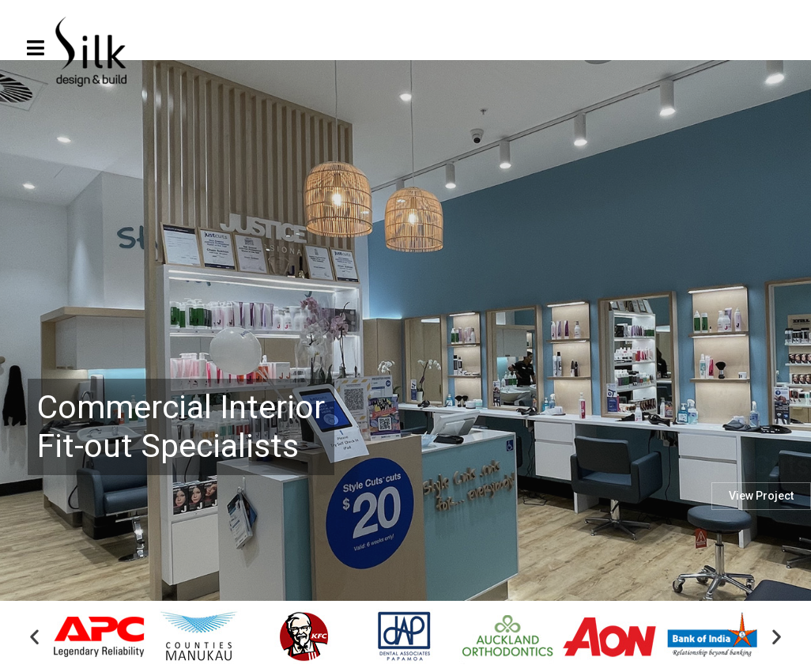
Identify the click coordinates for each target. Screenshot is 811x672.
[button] (34, 638)
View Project (761, 538)
